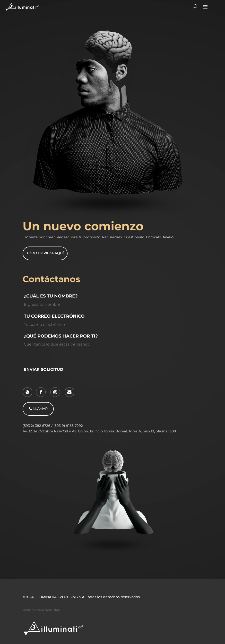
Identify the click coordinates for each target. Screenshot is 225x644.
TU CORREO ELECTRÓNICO (54, 316)
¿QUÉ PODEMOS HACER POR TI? (61, 336)
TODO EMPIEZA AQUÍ (45, 253)
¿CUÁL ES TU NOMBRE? (51, 296)
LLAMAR (40, 409)
